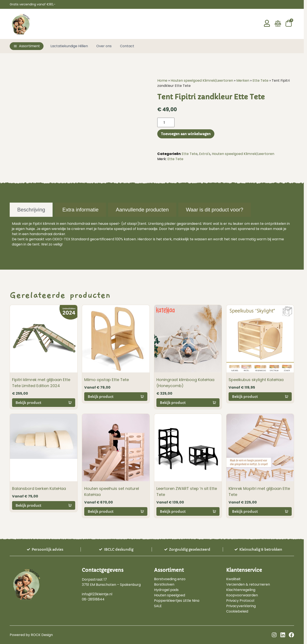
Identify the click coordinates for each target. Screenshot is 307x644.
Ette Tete (260, 80)
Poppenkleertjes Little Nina (177, 601)
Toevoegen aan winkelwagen (186, 134)
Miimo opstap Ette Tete (107, 380)
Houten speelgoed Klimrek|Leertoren (202, 80)
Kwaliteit (233, 579)
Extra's (205, 154)
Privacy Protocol (240, 601)
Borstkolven (164, 585)
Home (162, 80)
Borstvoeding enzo (170, 579)
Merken (243, 80)
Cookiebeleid (237, 611)
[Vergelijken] (278, 26)
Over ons (104, 46)
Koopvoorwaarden (242, 595)
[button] (27, 46)
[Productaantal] (166, 122)
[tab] (31, 210)
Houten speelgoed (170, 595)
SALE (158, 606)
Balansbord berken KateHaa (39, 488)
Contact (127, 46)
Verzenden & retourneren (248, 585)
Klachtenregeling (241, 590)
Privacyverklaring (241, 606)
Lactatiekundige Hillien (69, 46)
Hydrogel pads (166, 590)
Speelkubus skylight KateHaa (256, 380)
